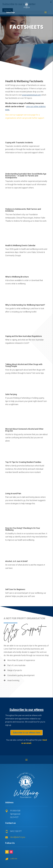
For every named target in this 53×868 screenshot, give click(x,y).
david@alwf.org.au (18, 837)
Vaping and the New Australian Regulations (24, 336)
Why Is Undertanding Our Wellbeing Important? (25, 305)
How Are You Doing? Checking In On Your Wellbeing (23, 529)
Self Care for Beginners (15, 589)
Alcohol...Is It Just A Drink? (17, 561)
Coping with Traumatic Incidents (19, 143)
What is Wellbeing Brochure (17, 277)
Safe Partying (11, 394)
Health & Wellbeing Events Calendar (20, 245)
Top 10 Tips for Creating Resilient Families (23, 462)
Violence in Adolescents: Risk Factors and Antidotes (23, 210)
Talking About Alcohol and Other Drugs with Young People (24, 365)
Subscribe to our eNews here (26, 733)
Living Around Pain (13, 493)
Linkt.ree (14, 859)
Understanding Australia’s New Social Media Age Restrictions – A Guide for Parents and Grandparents (26, 176)
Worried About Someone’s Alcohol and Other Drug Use (24, 430)
